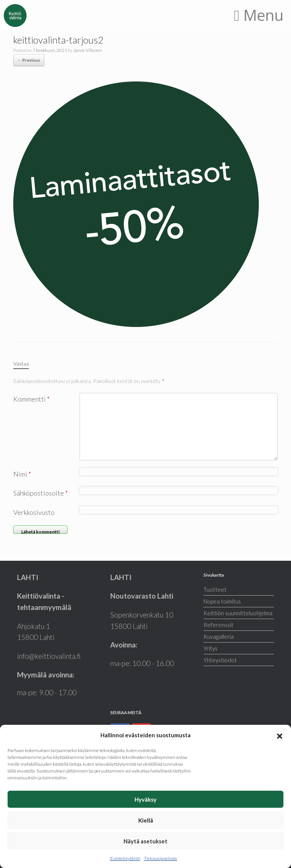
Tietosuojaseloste (161, 858)
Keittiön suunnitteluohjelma (238, 613)
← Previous (29, 60)
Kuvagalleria (219, 637)
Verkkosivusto (34, 512)
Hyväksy (145, 799)
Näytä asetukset (145, 841)
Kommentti (31, 399)
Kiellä (146, 820)
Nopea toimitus (222, 601)
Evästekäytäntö (125, 858)
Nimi (22, 474)
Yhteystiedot (220, 660)
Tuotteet (215, 590)
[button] (280, 735)
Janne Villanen (88, 50)
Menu (259, 15)
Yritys (210, 648)
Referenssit (218, 625)
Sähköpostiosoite (41, 493)
